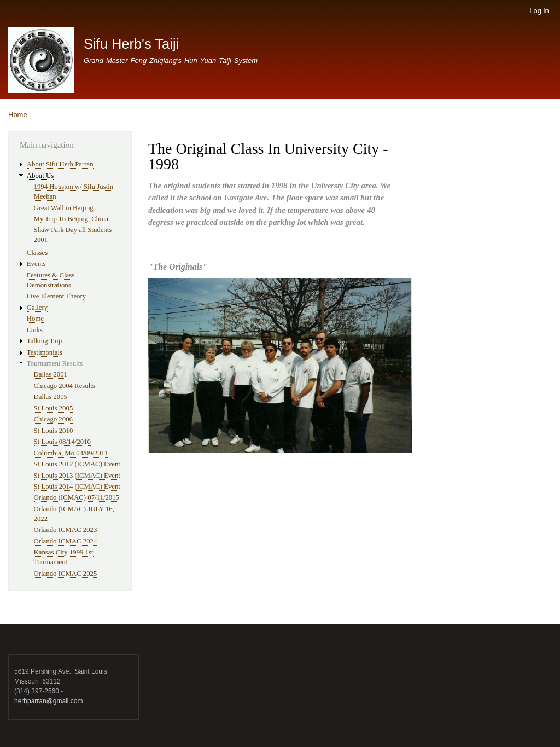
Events (36, 264)
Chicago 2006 (53, 419)
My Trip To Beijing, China (71, 219)
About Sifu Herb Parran (60, 164)
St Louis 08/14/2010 (62, 442)
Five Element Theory (56, 296)
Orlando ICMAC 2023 (66, 530)
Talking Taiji (45, 341)
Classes (37, 253)
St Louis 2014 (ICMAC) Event (77, 487)
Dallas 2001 (51, 374)
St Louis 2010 (54, 431)
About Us (40, 176)
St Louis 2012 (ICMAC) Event (77, 464)
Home (18, 115)
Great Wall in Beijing (64, 208)
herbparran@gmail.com (48, 701)
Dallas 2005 (51, 397)
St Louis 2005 (54, 408)
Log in (539, 11)
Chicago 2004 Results (65, 386)
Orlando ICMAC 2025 (66, 574)
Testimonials (45, 352)
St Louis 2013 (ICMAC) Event (77, 476)
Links (35, 330)
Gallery (37, 308)
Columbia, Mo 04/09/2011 (71, 453)
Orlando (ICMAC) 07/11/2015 (77, 497)
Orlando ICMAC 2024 (66, 541)
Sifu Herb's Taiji (131, 44)
